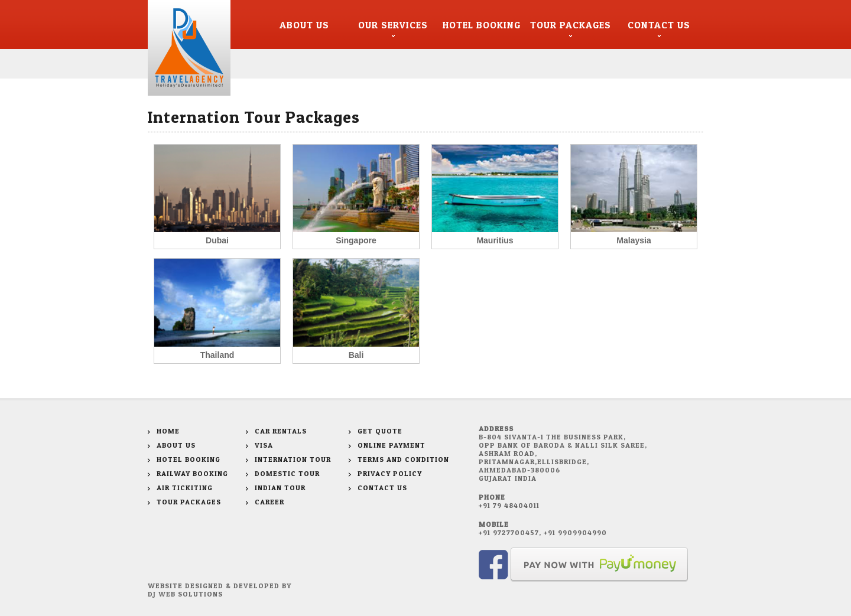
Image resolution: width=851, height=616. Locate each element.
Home (168, 431)
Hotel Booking (482, 25)
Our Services (393, 25)
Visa (264, 445)
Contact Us (659, 25)
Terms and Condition (403, 459)
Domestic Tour (287, 473)
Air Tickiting (185, 488)
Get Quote (380, 431)
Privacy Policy (390, 473)
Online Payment (392, 445)
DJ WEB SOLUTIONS (185, 594)
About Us (304, 25)
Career (269, 502)
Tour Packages (571, 25)
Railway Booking (192, 473)
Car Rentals (281, 431)
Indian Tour (280, 488)
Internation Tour (293, 459)
